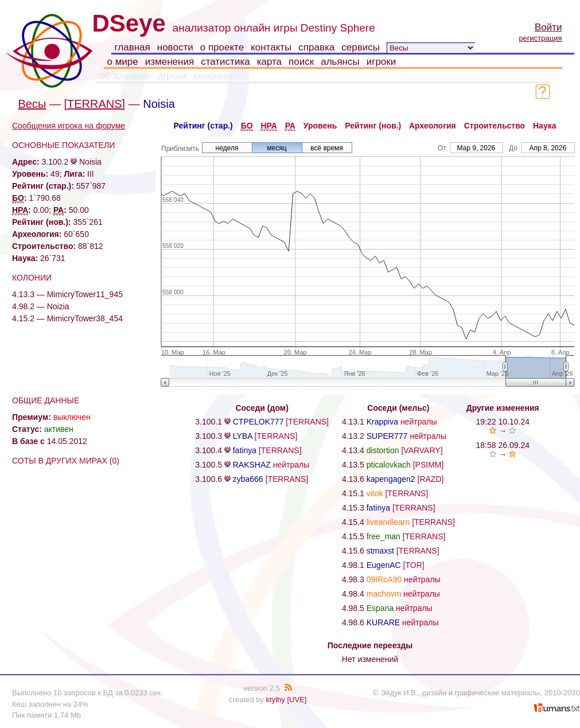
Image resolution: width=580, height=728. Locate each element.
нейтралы (291, 465)
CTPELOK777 (258, 422)
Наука (544, 126)
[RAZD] (431, 479)
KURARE (383, 622)
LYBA (243, 436)
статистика (225, 62)
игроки (382, 62)
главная (133, 47)
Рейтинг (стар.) (203, 126)
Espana (380, 608)
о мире (123, 62)
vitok (375, 493)
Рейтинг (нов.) (373, 126)
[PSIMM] (429, 465)
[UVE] (297, 700)
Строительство (495, 126)
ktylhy (276, 700)
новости (175, 47)
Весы (32, 104)
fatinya (245, 450)
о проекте (222, 47)
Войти (548, 27)
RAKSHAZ (252, 465)
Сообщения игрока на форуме (69, 126)
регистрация (540, 38)
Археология (433, 126)
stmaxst (380, 551)
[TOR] (414, 565)
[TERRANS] (94, 104)
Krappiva (382, 422)
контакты (271, 47)
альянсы (340, 62)
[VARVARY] (422, 450)
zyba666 (248, 479)
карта (269, 62)
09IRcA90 (384, 579)
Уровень (320, 126)
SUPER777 (387, 436)
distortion (383, 450)
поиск (301, 62)
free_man (384, 536)
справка (316, 47)
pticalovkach (389, 465)
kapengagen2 (391, 479)
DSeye (129, 23)
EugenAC (384, 565)
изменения (170, 62)
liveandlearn (388, 522)
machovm (384, 594)
